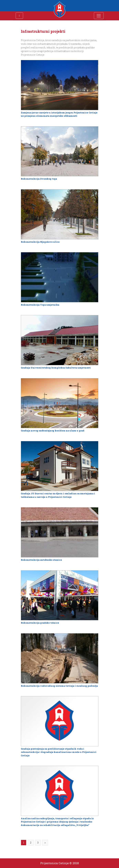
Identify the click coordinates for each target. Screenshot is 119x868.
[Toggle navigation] (99, 16)
